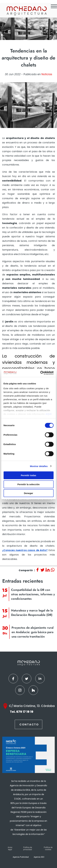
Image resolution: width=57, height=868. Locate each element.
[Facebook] (13, 679)
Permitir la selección (29, 484)
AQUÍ (48, 414)
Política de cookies (48, 848)
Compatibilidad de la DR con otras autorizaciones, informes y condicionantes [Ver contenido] (33, 594)
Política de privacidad (28, 848)
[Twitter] (27, 679)
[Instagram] (20, 690)
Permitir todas (28, 475)
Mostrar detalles (39, 466)
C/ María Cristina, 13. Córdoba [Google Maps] (32, 706)
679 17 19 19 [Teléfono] (25, 712)
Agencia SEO (39, 857)
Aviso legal (10, 848)
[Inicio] (26, 11)
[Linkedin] (40, 679)
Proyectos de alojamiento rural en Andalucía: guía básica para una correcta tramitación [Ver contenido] (33, 632)
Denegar (28, 493)
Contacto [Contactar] (29, 724)
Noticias (47, 74)
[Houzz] (33, 690)
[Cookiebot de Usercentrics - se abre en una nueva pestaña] (41, 373)
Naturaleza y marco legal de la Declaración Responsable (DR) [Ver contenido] (32, 613)
